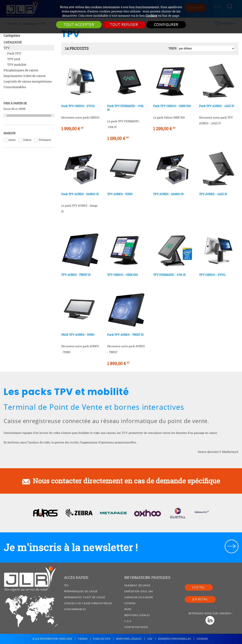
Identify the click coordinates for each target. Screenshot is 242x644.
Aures (12, 140)
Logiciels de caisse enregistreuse (28, 81)
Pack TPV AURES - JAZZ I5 (217, 106)
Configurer (166, 25)
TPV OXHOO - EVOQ (212, 275)
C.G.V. (128, 621)
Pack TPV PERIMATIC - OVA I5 (125, 108)
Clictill (199, 587)
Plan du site (102, 639)
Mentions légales (137, 615)
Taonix (83, 639)
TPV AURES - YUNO (120, 194)
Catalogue (13, 42)
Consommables (15, 87)
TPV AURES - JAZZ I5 (213, 194)
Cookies (151, 16)
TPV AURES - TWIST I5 (76, 275)
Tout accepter (79, 25)
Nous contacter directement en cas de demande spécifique (126, 481)
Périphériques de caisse (21, 70)
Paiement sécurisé (137, 586)
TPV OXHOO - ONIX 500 (123, 275)
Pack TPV (14, 53)
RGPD (128, 609)
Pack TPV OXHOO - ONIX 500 (172, 106)
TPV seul (14, 59)
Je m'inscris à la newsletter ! (71, 547)
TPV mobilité (17, 65)
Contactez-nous (136, 627)
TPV (7, 48)
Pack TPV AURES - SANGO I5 (80, 194)
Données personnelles (175, 639)
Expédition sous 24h (139, 592)
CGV (150, 639)
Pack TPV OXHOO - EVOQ (78, 106)
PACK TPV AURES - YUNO (78, 335)
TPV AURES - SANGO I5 (168, 194)
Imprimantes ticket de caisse (25, 76)
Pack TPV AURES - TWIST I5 (125, 335)
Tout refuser (124, 25)
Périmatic (45, 140)
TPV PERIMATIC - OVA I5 (169, 275)
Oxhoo (27, 140)
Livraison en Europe (139, 597)
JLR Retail (200, 599)
